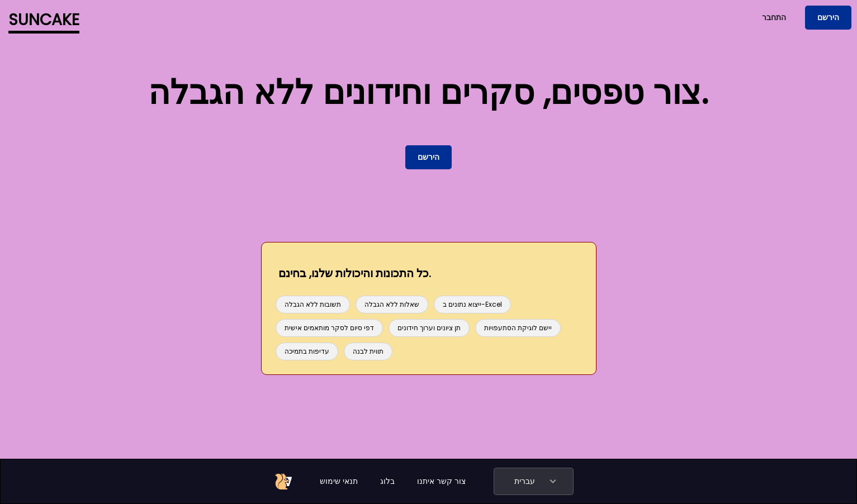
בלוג (387, 481)
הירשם (828, 17)
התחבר (774, 17)
